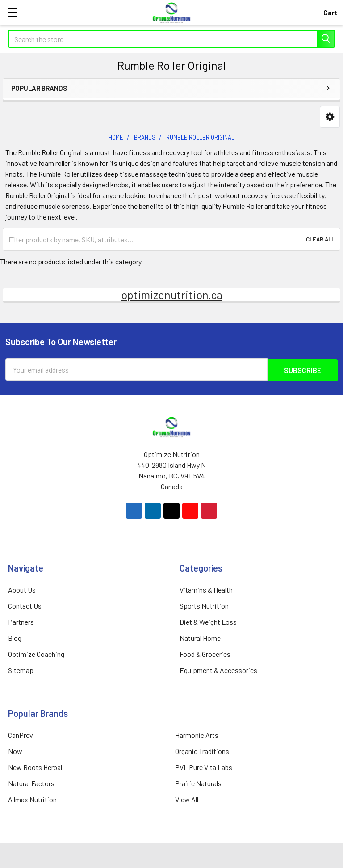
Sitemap (21, 669)
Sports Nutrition (204, 605)
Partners (21, 621)
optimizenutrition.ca (172, 295)
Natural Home (200, 637)
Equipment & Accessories (218, 669)
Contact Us (25, 605)
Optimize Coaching (36, 653)
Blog (15, 637)
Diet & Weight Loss (208, 621)
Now (15, 750)
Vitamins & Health (206, 589)
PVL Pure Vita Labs (204, 766)
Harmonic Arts (197, 734)
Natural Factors (31, 782)
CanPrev (21, 734)
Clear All (320, 239)
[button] (330, 117)
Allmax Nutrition (32, 798)
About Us (22, 589)
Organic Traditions (202, 750)
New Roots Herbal (35, 766)
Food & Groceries (205, 653)
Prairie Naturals (198, 782)
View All (187, 798)
